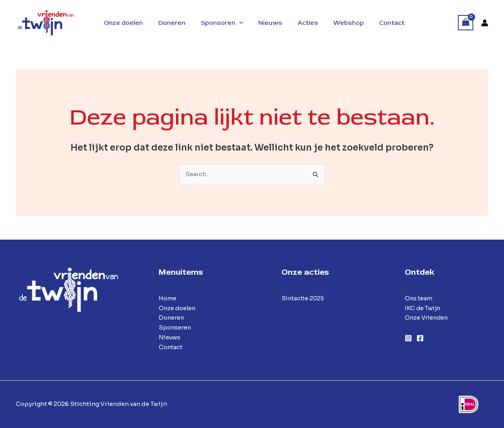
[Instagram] (408, 339)
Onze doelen (178, 308)
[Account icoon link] (485, 23)
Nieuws (170, 337)
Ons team (419, 298)
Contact (171, 347)
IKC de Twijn (423, 308)
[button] (240, 23)
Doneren (172, 318)
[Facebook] (420, 339)
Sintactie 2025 (304, 298)
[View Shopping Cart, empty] (466, 23)
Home (168, 298)
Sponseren (175, 328)
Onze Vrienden (427, 318)
